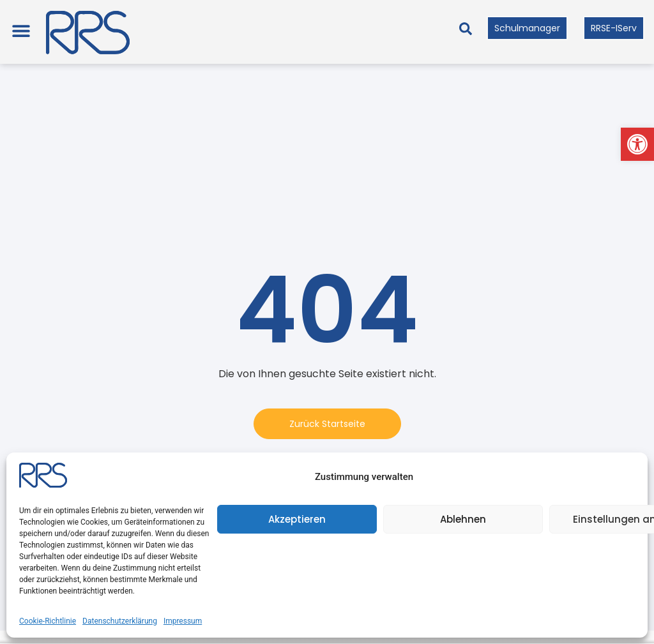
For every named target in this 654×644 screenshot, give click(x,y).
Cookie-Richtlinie (48, 621)
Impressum (183, 621)
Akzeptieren (297, 519)
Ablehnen (463, 519)
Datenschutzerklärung (120, 621)
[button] (637, 144)
